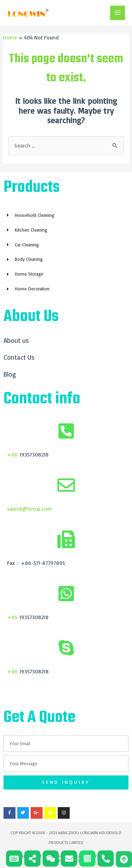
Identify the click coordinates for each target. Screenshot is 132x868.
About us (16, 340)
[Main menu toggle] (118, 13)
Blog (10, 374)
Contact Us (19, 357)
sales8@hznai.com (29, 509)
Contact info (42, 399)
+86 (12, 454)
